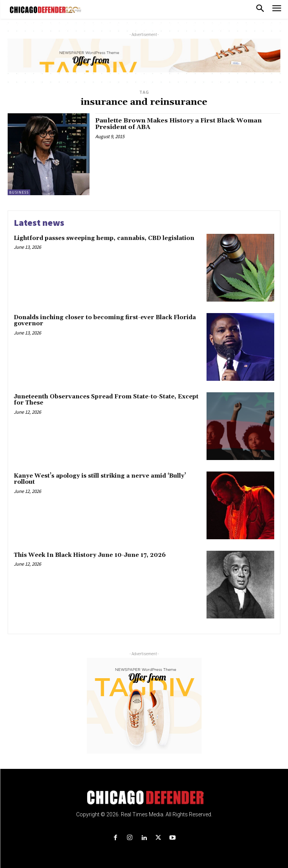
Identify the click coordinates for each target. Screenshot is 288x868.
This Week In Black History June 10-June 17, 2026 (90, 555)
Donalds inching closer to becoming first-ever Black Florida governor (105, 321)
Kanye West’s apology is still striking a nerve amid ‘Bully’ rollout (100, 479)
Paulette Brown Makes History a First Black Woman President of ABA (178, 124)
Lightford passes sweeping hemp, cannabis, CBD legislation (104, 238)
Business (19, 192)
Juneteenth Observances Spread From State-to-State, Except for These (106, 400)
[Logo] (144, 798)
